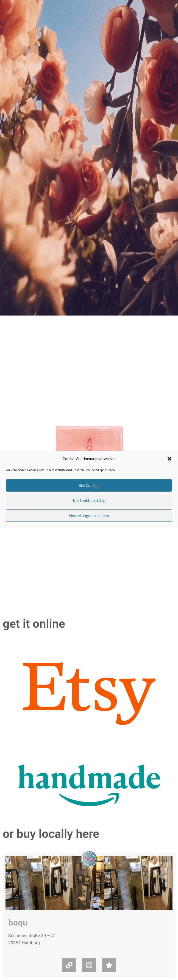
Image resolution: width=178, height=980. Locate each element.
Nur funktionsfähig (89, 501)
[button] (169, 459)
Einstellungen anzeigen (89, 516)
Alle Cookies (89, 485)
